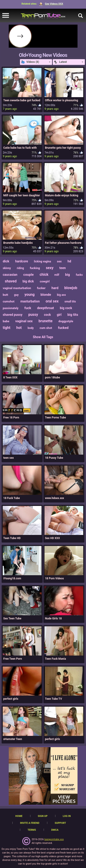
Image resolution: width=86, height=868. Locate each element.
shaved (11, 281)
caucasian (10, 275)
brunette (46, 321)
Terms (32, 830)
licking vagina (42, 261)
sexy (50, 268)
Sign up (43, 816)
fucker (41, 288)
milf (57, 275)
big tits (73, 315)
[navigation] (6, 16)
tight (7, 328)
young (30, 295)
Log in (67, 816)
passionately (11, 308)
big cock (66, 308)
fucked (63, 328)
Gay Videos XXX (51, 4)
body (31, 328)
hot (19, 328)
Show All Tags (43, 337)
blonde (46, 295)
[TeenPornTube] (43, 16)
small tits (70, 302)
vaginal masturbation (17, 288)
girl (59, 315)
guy (16, 295)
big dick (28, 281)
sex (59, 261)
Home (19, 816)
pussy (33, 315)
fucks (79, 275)
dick (6, 261)
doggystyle (66, 321)
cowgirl (45, 281)
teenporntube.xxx (54, 839)
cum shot (46, 328)
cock (47, 315)
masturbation (30, 301)
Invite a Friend (30, 823)
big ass (62, 295)
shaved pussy (13, 315)
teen (63, 268)
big (68, 275)
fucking (35, 268)
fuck (28, 308)
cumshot (9, 301)
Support (60, 823)
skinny (7, 268)
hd (69, 261)
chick (44, 274)
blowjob (71, 288)
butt (5, 295)
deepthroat (46, 308)
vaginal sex (24, 321)
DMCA (55, 830)
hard (55, 288)
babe (6, 321)
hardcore (22, 261)
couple (29, 275)
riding (20, 268)
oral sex (52, 301)
